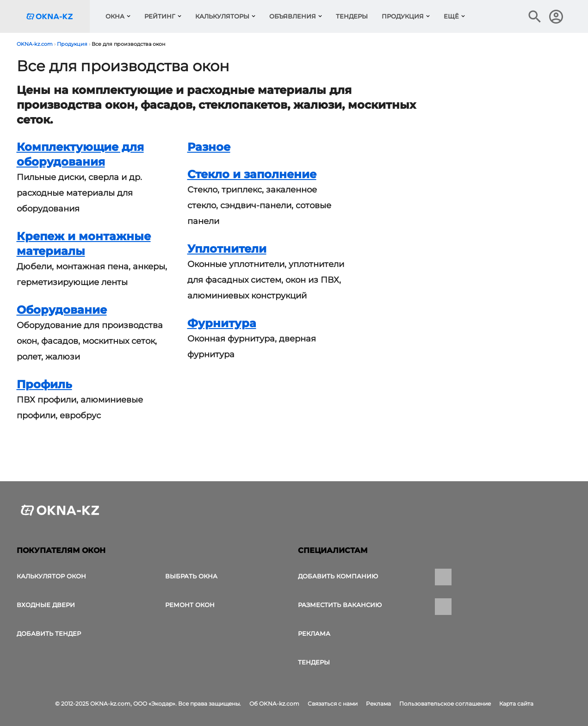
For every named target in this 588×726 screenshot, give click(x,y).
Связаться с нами (333, 704)
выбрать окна (191, 576)
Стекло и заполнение (252, 174)
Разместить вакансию (340, 605)
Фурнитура (222, 323)
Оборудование (62, 310)
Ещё (451, 16)
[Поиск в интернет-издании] (535, 17)
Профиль (44, 384)
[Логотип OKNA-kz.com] (57, 16)
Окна (115, 16)
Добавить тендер (49, 633)
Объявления (293, 16)
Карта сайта (516, 704)
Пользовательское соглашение (445, 704)
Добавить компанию (338, 576)
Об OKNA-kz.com (274, 704)
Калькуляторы (222, 16)
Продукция (403, 16)
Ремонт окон (190, 605)
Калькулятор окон (51, 576)
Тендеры (352, 16)
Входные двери (46, 605)
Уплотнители (227, 249)
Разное (209, 147)
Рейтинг (160, 16)
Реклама (314, 633)
